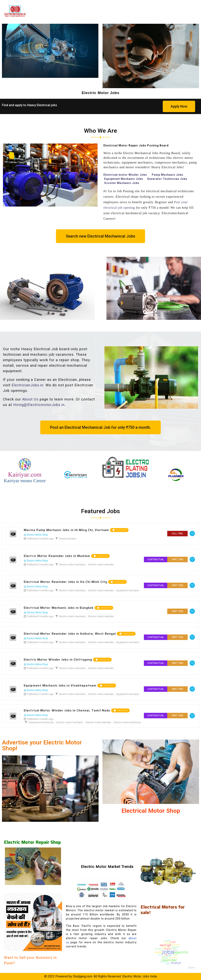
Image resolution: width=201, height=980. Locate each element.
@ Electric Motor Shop (36, 535)
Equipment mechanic (128, 591)
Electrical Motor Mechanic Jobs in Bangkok (59, 608)
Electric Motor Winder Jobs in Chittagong (58, 660)
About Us (30, 399)
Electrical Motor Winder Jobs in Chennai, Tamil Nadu (67, 710)
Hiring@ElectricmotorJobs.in (39, 405)
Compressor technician (41, 722)
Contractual (156, 559)
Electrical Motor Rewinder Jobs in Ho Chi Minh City (65, 582)
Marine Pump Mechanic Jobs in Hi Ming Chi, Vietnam (66, 530)
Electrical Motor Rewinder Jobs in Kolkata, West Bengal (70, 634)
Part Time (178, 559)
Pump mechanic (68, 539)
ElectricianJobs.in (27, 385)
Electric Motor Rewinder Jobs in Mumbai (57, 556)
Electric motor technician (127, 722)
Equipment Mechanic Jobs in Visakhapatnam (60, 686)
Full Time (177, 534)
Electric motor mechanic (72, 565)
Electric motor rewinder (101, 565)
